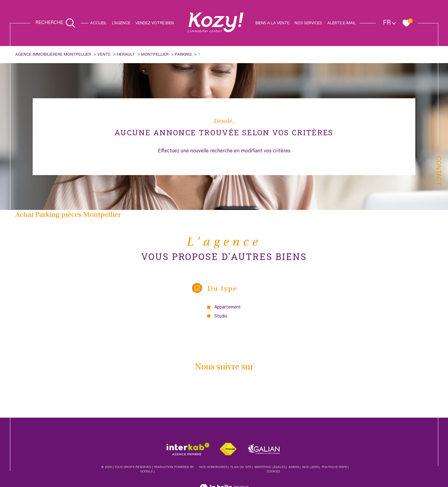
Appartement (228, 307)
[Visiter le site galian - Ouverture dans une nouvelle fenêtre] (264, 449)
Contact (438, 171)
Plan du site (241, 468)
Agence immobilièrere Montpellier (53, 55)
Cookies (273, 472)
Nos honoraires (213, 468)
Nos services (308, 23)
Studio (221, 316)
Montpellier (155, 55)
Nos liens (310, 468)
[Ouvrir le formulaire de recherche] (56, 23)
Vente (104, 55)
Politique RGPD (334, 468)
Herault (126, 55)
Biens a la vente (272, 23)
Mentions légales (270, 468)
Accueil (98, 23)
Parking (183, 55)
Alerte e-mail (342, 23)
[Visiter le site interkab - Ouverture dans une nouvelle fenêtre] (188, 449)
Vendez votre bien (155, 23)
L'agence (121, 23)
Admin (294, 468)
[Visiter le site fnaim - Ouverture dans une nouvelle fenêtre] (228, 449)
